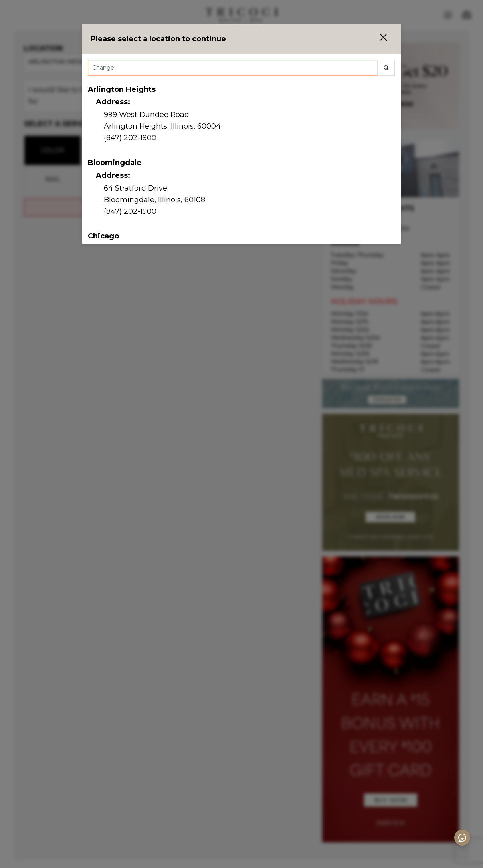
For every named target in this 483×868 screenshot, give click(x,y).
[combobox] (241, 70)
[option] (241, 117)
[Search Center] (233, 68)
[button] (378, 39)
